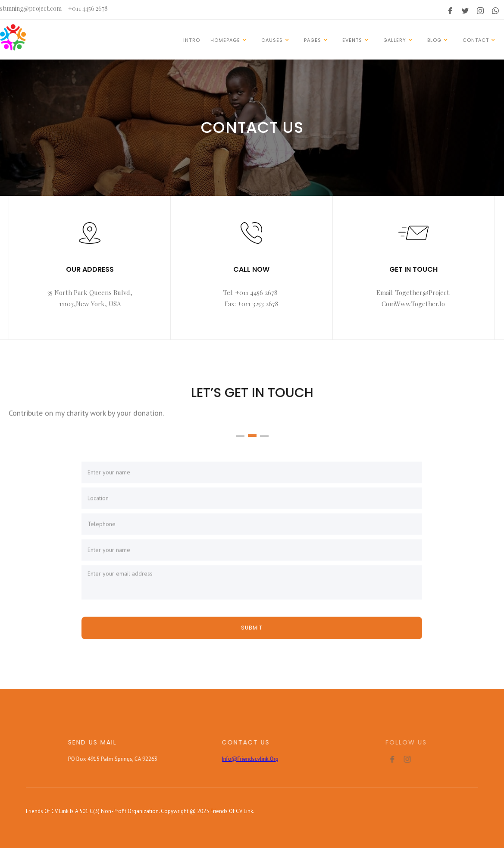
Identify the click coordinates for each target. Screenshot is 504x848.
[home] (13, 37)
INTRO (192, 40)
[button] (230, 40)
